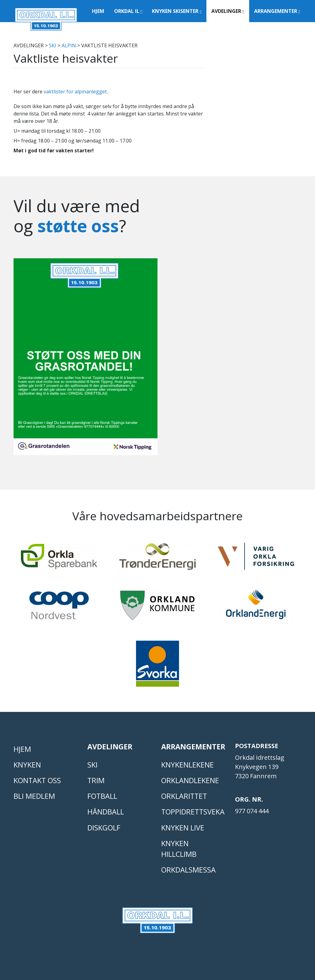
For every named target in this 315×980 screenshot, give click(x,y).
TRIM (96, 780)
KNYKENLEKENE (187, 765)
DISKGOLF (104, 828)
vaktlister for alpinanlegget (75, 92)
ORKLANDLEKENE (190, 780)
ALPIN (69, 45)
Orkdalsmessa (188, 870)
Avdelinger (228, 11)
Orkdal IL (128, 11)
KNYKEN (27, 765)
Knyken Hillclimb (179, 849)
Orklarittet (184, 796)
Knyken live (183, 828)
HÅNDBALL (106, 812)
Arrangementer (277, 11)
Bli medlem (34, 796)
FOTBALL (102, 796)
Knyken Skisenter (177, 11)
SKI (53, 45)
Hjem (98, 11)
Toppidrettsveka (193, 812)
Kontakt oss (37, 780)
